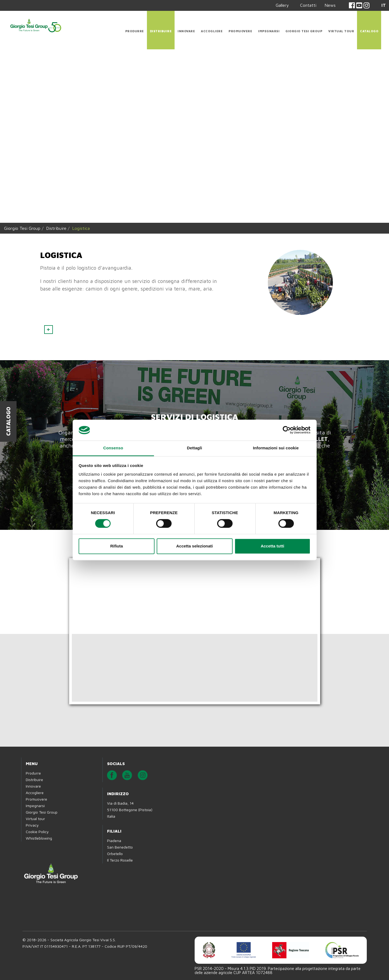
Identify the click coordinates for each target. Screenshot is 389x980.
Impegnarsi (269, 31)
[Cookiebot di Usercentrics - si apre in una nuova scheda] (287, 430)
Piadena (114, 841)
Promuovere (240, 31)
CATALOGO (369, 31)
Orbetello (115, 854)
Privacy (32, 825)
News (330, 5)
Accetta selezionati (195, 546)
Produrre (135, 31)
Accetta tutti (273, 546)
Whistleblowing (39, 838)
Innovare (186, 31)
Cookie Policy (37, 832)
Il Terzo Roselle (120, 860)
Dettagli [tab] (195, 448)
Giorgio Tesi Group (304, 31)
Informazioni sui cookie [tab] (276, 448)
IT (384, 5)
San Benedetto (120, 847)
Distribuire (161, 31)
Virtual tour (341, 31)
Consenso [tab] (113, 448)
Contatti (308, 5)
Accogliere (212, 31)
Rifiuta (117, 546)
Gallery (282, 5)
